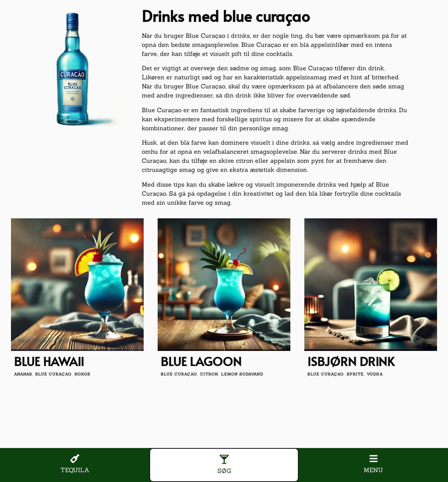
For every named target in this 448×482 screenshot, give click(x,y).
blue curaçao (53, 374)
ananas (23, 374)
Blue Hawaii (49, 361)
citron (209, 374)
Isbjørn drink (351, 361)
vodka (375, 374)
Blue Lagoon (201, 361)
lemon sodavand (242, 374)
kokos (82, 374)
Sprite (355, 374)
